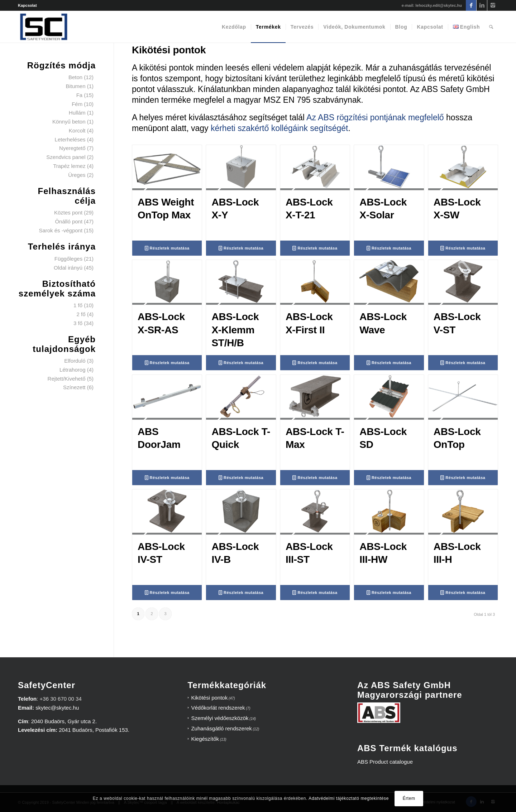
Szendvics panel (66, 157)
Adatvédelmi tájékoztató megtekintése (349, 798)
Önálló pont (69, 221)
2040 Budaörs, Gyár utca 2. (64, 721)
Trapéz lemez (69, 166)
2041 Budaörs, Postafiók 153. (94, 730)
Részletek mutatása (167, 248)
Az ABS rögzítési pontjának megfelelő (375, 117)
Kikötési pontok (209, 698)
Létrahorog (73, 370)
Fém (77, 104)
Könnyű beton (69, 122)
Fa (80, 95)
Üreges (77, 175)
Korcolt (77, 130)
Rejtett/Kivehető (67, 379)
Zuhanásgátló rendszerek (221, 728)
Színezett (74, 387)
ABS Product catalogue (385, 762)
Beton (75, 77)
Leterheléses (70, 139)
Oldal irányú (68, 268)
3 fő (78, 323)
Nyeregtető (72, 148)
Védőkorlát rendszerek (218, 708)
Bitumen (75, 86)
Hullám (77, 113)
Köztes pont (68, 212)
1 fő (78, 305)
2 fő (81, 314)
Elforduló (75, 361)
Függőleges (68, 259)
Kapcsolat (27, 5)
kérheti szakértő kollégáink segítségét (279, 128)
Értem (409, 798)
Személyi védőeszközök (220, 718)
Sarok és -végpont (61, 230)
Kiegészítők (205, 739)
